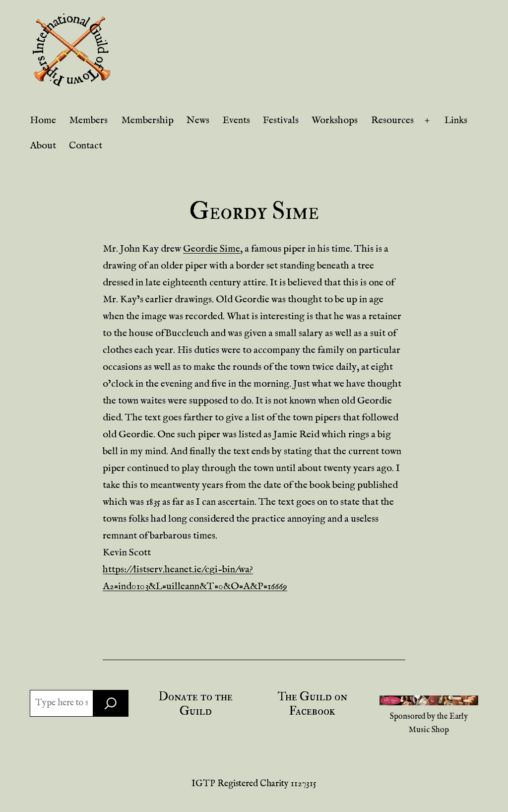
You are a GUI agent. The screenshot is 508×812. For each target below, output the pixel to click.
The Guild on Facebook (312, 704)
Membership (147, 120)
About (43, 146)
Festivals (281, 120)
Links (456, 120)
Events (236, 120)
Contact (86, 146)
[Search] (111, 703)
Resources (392, 120)
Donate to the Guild (196, 704)
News (198, 120)
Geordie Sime (212, 249)
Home (43, 120)
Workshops (335, 120)
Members (88, 120)
